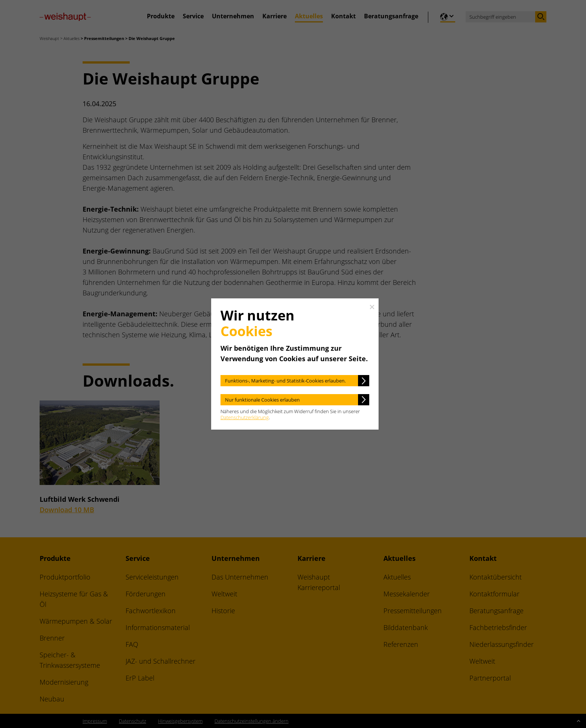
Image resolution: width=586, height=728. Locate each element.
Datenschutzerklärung (245, 417)
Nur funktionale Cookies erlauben (262, 400)
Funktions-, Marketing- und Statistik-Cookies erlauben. (285, 381)
